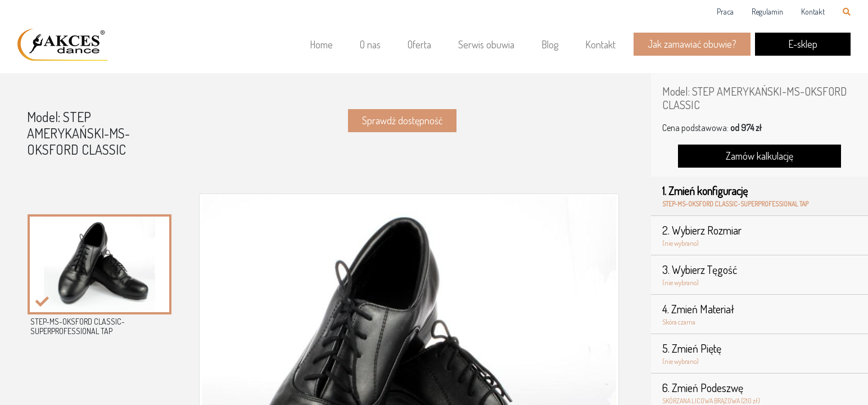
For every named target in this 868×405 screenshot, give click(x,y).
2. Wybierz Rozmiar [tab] (759, 236)
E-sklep (803, 44)
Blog (550, 44)
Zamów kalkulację (759, 156)
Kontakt (813, 12)
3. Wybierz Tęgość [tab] (759, 275)
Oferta (419, 44)
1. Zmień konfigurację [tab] (759, 196)
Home (321, 44)
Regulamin (767, 12)
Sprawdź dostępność (402, 120)
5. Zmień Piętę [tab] (759, 354)
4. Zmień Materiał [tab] (759, 314)
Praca (725, 12)
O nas (370, 44)
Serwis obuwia (486, 44)
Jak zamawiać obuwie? (692, 44)
